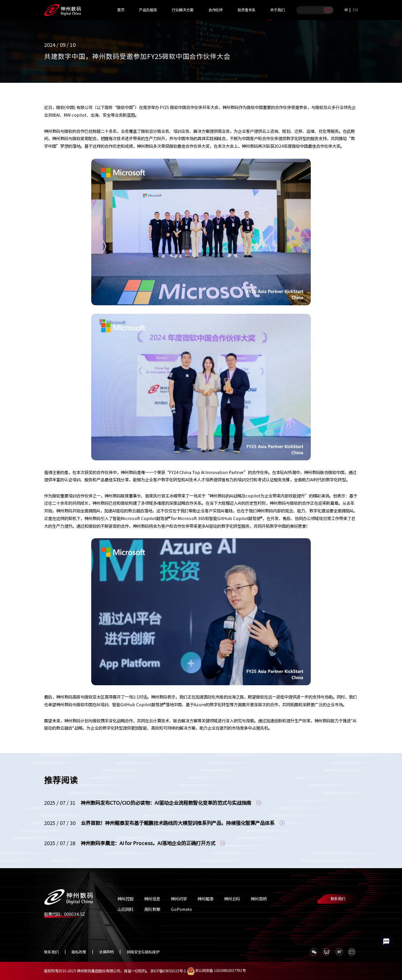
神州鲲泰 (205, 899)
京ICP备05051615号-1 (168, 971)
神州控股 (126, 899)
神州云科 (232, 899)
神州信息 (152, 899)
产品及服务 (148, 10)
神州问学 (179, 899)
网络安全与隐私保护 (143, 952)
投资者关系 (246, 10)
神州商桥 (259, 899)
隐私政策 (79, 952)
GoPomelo (181, 909)
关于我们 (277, 10)
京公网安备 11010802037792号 (216, 971)
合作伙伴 (216, 10)
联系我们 (338, 899)
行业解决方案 (182, 10)
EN (355, 10)
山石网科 (126, 909)
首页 (121, 10)
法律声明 (106, 952)
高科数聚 (152, 909)
